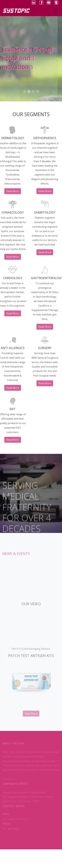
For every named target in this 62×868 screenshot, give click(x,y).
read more (10, 191)
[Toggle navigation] (55, 11)
